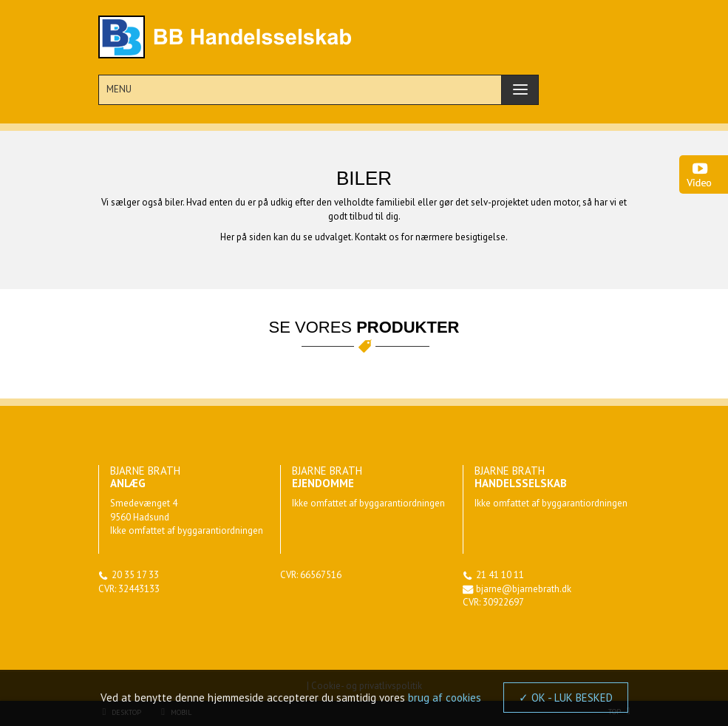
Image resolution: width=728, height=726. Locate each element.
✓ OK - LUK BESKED (566, 698)
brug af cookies (445, 698)
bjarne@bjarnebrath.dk (524, 589)
